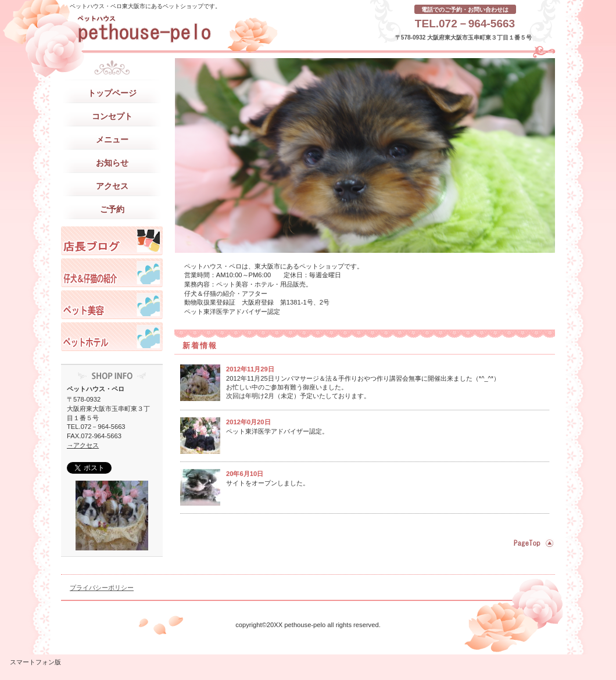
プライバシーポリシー (102, 588)
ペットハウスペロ (112, 241)
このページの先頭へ (532, 543)
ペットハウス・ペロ (177, 29)
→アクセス (83, 445)
